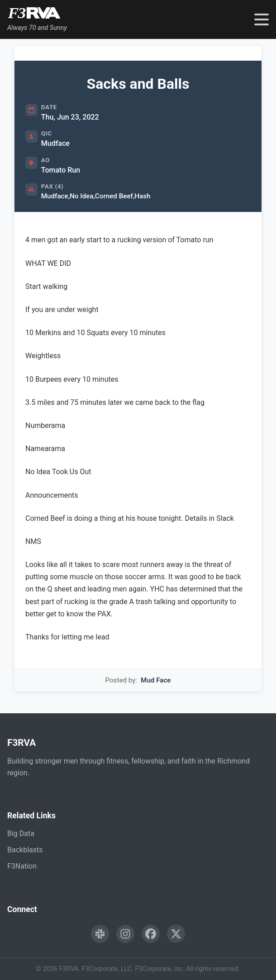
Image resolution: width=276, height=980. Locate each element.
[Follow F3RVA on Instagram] (125, 934)
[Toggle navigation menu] (262, 19)
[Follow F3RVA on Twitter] (176, 934)
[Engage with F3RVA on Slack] (100, 934)
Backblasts (25, 850)
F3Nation (22, 866)
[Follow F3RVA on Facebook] (151, 934)
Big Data (21, 833)
